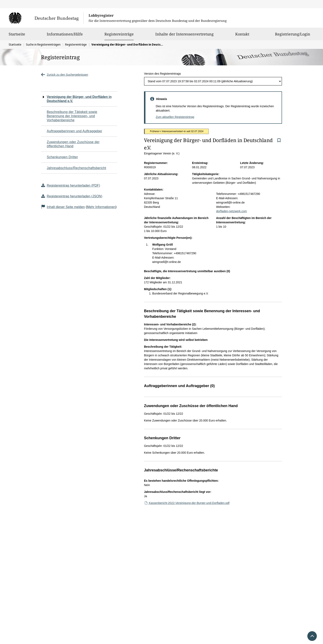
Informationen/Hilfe (65, 36)
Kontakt (242, 36)
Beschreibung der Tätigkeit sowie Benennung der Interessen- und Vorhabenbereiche (72, 116)
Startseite (17, 36)
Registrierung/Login (293, 36)
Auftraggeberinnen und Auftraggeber (74, 131)
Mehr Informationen (101, 207)
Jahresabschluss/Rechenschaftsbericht (76, 168)
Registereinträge (119, 34)
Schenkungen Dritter (62, 157)
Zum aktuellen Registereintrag (175, 117)
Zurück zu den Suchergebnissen (65, 75)
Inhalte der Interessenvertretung (184, 36)
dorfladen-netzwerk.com (231, 211)
